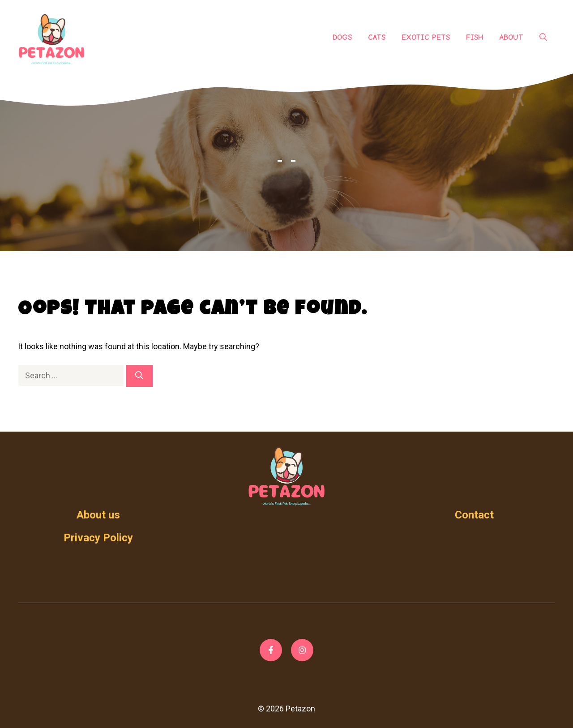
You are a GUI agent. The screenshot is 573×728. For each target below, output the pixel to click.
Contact (474, 515)
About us (98, 515)
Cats (377, 37)
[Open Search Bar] (543, 38)
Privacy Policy (98, 538)
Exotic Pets (426, 37)
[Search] (139, 376)
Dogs (342, 37)
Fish (475, 37)
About (511, 37)
